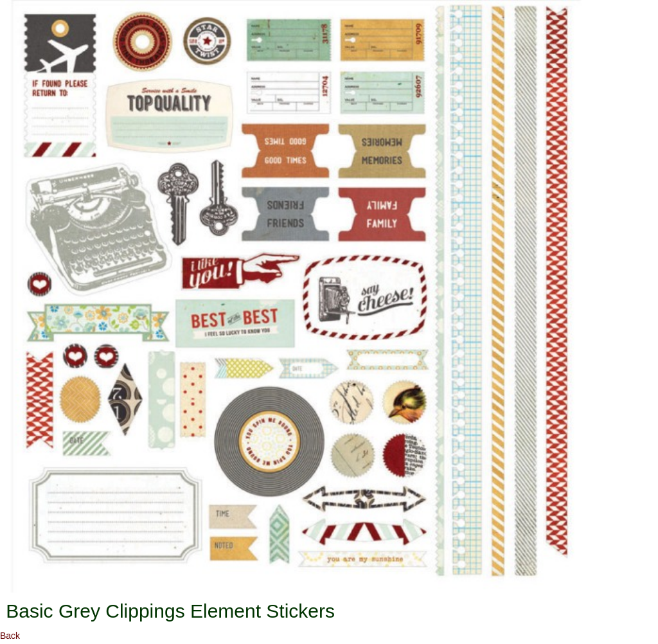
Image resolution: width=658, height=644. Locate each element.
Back (10, 636)
